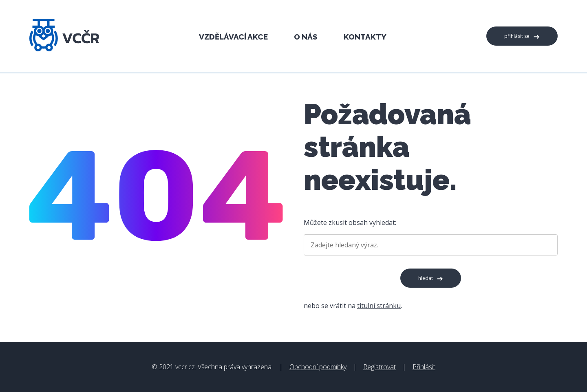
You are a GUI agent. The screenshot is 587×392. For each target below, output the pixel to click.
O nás (306, 36)
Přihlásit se (517, 36)
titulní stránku (379, 306)
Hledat (426, 278)
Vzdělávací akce (233, 36)
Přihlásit (424, 367)
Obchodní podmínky (318, 367)
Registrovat (380, 367)
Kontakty (365, 36)
